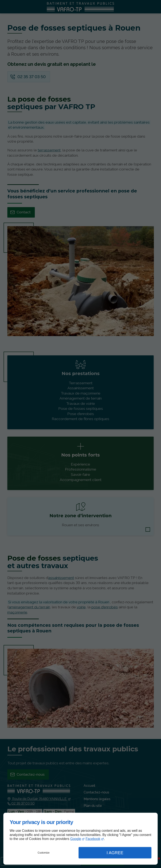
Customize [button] (44, 853)
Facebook (93, 839)
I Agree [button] (115, 853)
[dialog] (80, 839)
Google (76, 839)
